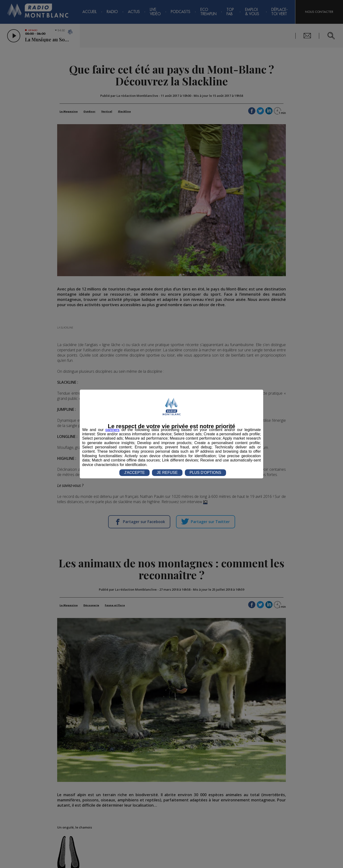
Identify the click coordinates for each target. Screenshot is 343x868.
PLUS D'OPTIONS (205, 473)
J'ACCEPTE (134, 473)
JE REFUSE (167, 473)
